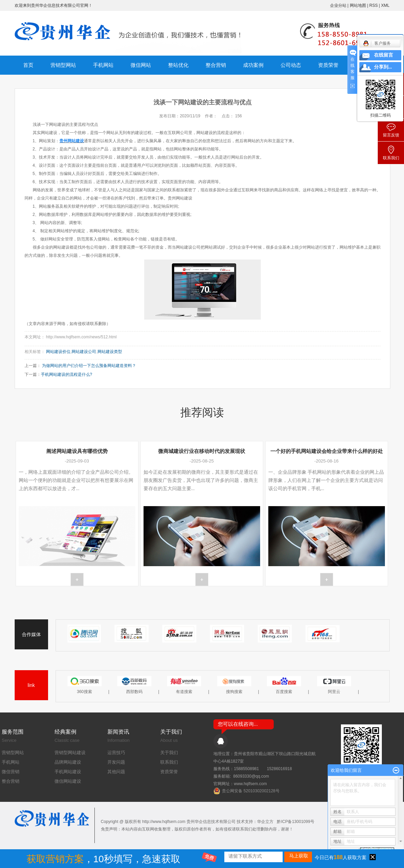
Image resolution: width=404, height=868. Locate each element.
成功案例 (253, 65)
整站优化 (178, 65)
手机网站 (103, 65)
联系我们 (169, 762)
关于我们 (169, 753)
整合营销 (216, 65)
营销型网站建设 (70, 753)
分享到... (383, 67)
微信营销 (11, 772)
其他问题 (116, 772)
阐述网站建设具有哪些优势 (77, 451)
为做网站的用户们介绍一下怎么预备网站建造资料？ (89, 366)
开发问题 (116, 762)
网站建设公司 (84, 352)
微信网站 (141, 65)
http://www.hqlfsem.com (164, 822)
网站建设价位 (58, 352)
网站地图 (358, 5)
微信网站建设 (68, 781)
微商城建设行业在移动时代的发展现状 (202, 451)
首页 (28, 65)
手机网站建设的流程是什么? (67, 374)
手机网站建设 (68, 772)
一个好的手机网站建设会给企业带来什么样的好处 (327, 451)
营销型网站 (63, 65)
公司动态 (291, 65)
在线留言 (384, 55)
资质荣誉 (328, 65)
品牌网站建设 (68, 762)
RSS (373, 5)
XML (385, 5)
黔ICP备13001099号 (295, 822)
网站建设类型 (110, 352)
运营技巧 (116, 753)
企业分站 (338, 5)
